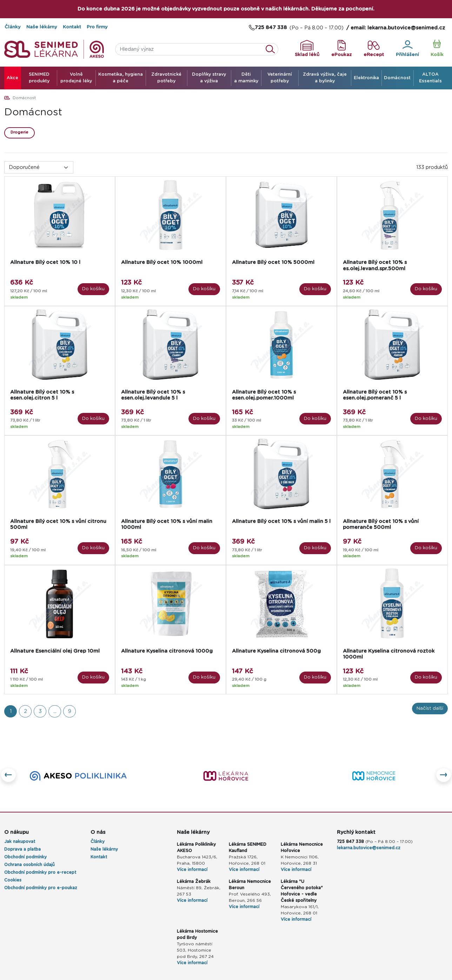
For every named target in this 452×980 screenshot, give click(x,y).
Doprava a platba (22, 849)
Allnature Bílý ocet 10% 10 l (45, 262)
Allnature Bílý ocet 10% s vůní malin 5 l (281, 521)
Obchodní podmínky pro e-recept (40, 872)
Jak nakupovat (20, 842)
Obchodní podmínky (25, 857)
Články (13, 27)
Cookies (13, 880)
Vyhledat (272, 49)
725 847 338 (350, 842)
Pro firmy (97, 27)
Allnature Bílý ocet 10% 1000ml (162, 262)
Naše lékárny (42, 27)
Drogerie (19, 132)
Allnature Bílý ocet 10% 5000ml (273, 262)
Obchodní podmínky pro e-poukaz (41, 888)
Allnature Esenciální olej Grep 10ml (55, 651)
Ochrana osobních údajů (29, 865)
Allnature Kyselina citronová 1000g (167, 651)
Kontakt (72, 27)
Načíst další (430, 709)
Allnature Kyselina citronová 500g (276, 651)
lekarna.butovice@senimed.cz (369, 848)
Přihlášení (407, 49)
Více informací (192, 870)
